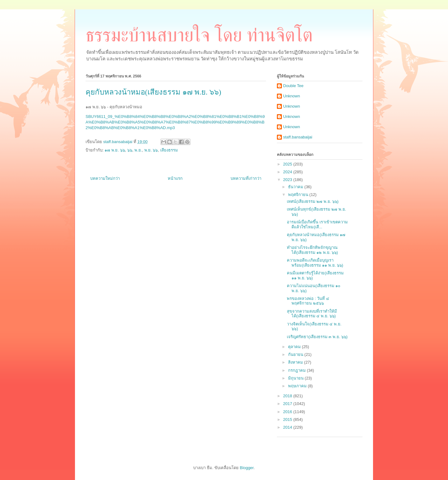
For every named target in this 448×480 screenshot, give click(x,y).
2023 (288, 180)
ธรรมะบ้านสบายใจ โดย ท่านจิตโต (199, 35)
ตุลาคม (295, 347)
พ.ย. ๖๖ (151, 150)
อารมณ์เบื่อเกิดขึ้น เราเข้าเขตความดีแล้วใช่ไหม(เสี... (317, 224)
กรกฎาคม (298, 370)
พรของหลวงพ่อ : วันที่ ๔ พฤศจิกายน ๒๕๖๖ (308, 301)
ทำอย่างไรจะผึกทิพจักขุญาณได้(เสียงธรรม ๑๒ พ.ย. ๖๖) (312, 250)
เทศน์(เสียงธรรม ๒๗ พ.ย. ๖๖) (313, 201)
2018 (288, 396)
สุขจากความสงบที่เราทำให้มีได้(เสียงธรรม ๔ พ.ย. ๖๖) (312, 314)
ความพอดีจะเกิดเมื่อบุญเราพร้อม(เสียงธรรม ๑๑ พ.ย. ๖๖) (315, 263)
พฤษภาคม (298, 386)
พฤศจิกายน (299, 195)
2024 (288, 172)
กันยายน (296, 354)
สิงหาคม (296, 362)
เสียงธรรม (169, 150)
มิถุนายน (296, 378)
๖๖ (130, 150)
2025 (288, 164)
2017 (288, 404)
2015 (288, 419)
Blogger (247, 468)
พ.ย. (138, 150)
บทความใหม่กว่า (105, 178)
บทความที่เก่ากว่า (246, 178)
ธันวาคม (296, 187)
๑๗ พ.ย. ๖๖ (115, 150)
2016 (288, 412)
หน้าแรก (175, 178)
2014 (288, 427)
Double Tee (293, 86)
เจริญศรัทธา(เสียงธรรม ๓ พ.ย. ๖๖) (317, 337)
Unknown (292, 96)
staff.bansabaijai (298, 137)
